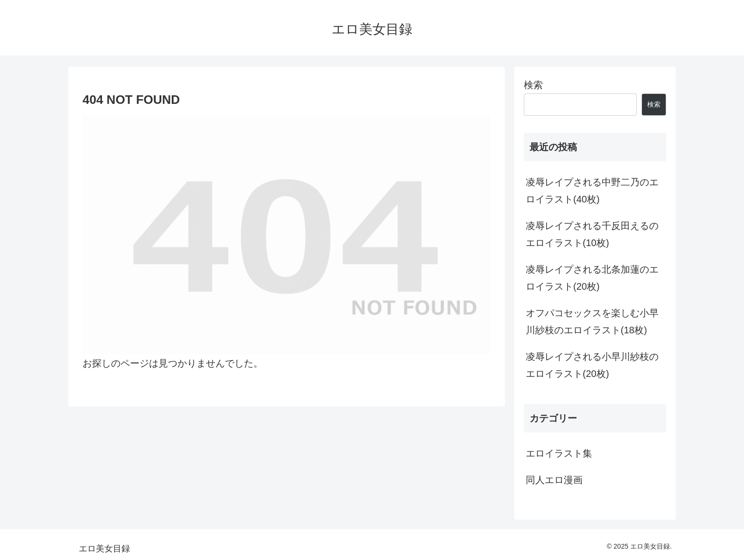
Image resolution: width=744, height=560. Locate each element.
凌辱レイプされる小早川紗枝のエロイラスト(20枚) (592, 365)
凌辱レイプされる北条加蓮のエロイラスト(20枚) (592, 278)
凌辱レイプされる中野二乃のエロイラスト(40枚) (592, 191)
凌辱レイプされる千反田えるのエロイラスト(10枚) (592, 234)
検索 (533, 85)
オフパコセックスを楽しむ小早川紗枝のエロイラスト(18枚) (592, 321)
